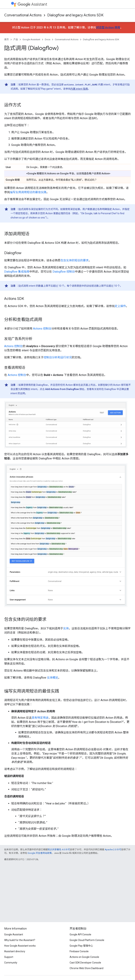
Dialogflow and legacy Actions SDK (75, 15)
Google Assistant (31, 39)
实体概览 (53, 678)
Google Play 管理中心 (81, 946)
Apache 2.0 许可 (113, 850)
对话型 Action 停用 (108, 28)
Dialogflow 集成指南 (17, 272)
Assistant (32, 4)
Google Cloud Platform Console (87, 940)
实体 (66, 628)
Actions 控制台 (42, 329)
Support (9, 957)
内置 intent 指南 (79, 89)
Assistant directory (15, 951)
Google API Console (80, 934)
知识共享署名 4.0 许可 (59, 850)
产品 (16, 39)
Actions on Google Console (84, 957)
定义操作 (120, 306)
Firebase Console (79, 951)
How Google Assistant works (20, 946)
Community (11, 963)
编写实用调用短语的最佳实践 (28, 192)
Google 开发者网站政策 (40, 853)
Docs (48, 39)
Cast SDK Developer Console (85, 963)
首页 (7, 39)
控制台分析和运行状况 (58, 357)
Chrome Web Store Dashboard (86, 968)
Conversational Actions (23, 15)
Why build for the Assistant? (20, 940)
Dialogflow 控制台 (64, 272)
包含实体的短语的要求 (75, 260)
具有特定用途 (40, 718)
